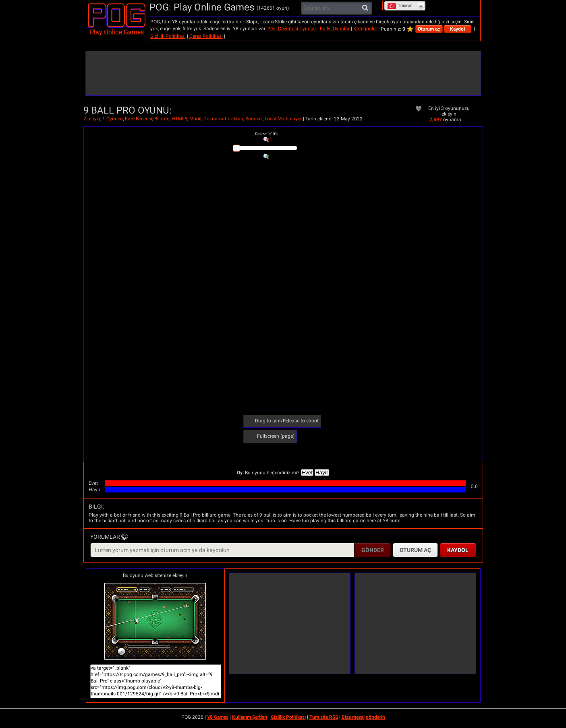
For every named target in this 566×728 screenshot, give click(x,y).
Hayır (322, 473)
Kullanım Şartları (250, 717)
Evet (307, 473)
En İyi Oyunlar (335, 29)
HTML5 (179, 119)
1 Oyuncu (113, 119)
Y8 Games (218, 717)
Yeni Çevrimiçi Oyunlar (292, 29)
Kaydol (457, 29)
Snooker (254, 119)
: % (266, 134)
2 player (92, 119)
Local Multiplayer (283, 119)
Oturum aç (429, 29)
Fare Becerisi (139, 119)
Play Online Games (117, 32)
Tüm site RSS (324, 717)
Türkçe (400, 6)
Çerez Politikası (206, 36)
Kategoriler (365, 29)
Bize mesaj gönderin (363, 717)
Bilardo (162, 119)
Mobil (195, 119)
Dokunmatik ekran (223, 119)
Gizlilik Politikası (168, 36)
